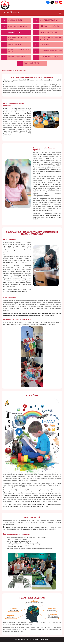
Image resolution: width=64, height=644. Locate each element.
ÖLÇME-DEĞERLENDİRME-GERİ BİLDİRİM (15, 51)
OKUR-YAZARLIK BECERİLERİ (14, 26)
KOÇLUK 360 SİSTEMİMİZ (13, 57)
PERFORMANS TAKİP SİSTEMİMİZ (47, 51)
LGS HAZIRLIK (41, 45)
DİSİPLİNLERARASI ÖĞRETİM (46, 26)
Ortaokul (9, 71)
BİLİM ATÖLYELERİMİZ (12, 33)
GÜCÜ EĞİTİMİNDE (11, 13)
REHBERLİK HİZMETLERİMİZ (45, 57)
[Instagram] (56, 2)
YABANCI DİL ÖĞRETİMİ (45, 33)
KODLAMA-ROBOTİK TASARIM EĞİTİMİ (15, 39)
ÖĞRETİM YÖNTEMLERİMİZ (46, 20)
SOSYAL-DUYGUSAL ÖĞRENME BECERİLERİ (47, 39)
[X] (52, 2)
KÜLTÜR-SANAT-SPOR (28, 63)
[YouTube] (61, 2)
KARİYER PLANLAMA (12, 45)
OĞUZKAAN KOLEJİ (11, 20)
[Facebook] (48, 2)
